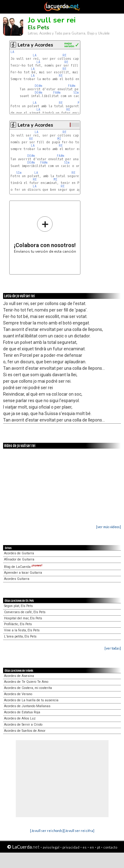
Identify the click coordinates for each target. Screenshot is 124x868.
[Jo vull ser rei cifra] (79, 831)
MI (59, 139)
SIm (76, 93)
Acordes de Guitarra (19, 553)
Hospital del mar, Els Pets (23, 618)
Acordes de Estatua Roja (22, 712)
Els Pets (38, 27)
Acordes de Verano (18, 694)
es (85, 847)
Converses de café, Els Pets (25, 612)
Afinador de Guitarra (19, 559)
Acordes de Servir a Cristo (23, 725)
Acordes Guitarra (17, 579)
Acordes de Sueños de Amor (25, 731)
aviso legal (51, 847)
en (92, 847)
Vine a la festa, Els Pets (22, 630)
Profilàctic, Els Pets (18, 624)
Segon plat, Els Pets (18, 606)
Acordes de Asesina (19, 676)
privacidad (71, 847)
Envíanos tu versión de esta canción (45, 235)
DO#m (38, 86)
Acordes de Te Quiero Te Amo (26, 682)
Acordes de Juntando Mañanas (27, 706)
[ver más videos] (109, 527)
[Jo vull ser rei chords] (47, 831)
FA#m (72, 86)
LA (12, 52)
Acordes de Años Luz (20, 718)
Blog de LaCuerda (23, 567)
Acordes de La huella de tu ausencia (31, 700)
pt (99, 847)
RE (64, 55)
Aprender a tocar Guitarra (23, 573)
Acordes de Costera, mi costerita (28, 688)
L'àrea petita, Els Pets (20, 636)
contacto (110, 847)
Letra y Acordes (35, 45)
